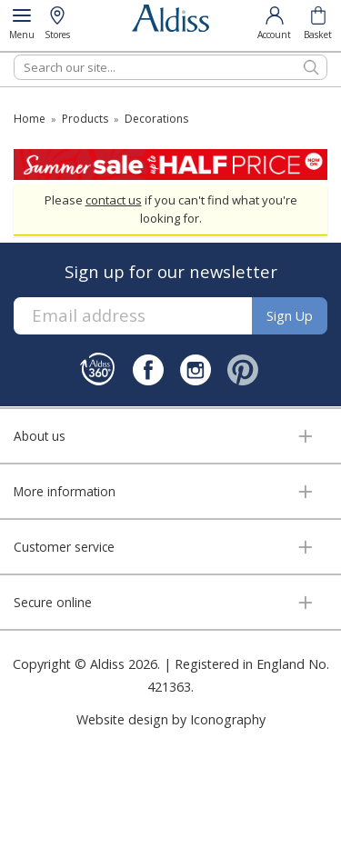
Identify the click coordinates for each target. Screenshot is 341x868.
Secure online (53, 602)
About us (40, 436)
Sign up (290, 316)
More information (65, 491)
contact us (114, 200)
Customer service (64, 547)
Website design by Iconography (171, 719)
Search (14, 54)
